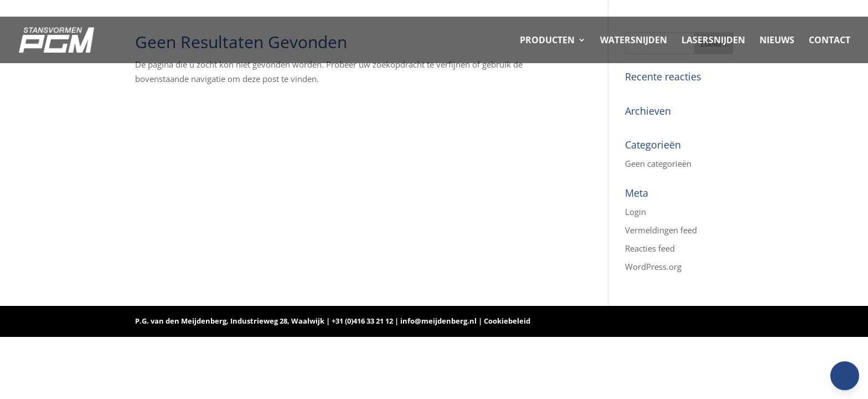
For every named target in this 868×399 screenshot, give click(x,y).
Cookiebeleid (507, 321)
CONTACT (830, 41)
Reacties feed (650, 248)
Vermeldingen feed (661, 230)
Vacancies (827, 9)
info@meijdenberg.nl (439, 321)
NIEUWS (777, 41)
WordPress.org (653, 267)
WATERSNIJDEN (634, 41)
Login (635, 212)
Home (775, 9)
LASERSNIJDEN (713, 41)
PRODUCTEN (547, 41)
